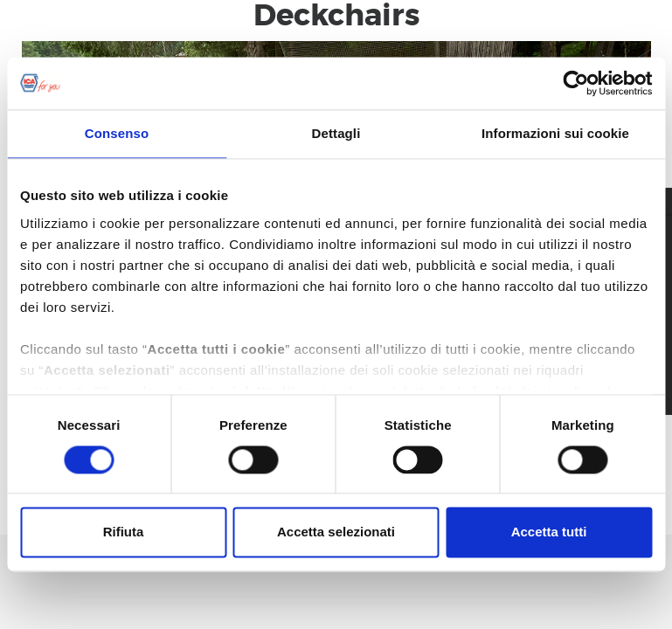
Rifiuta (124, 532)
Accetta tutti (549, 532)
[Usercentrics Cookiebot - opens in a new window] (575, 83)
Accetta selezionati (336, 532)
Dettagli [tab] (336, 133)
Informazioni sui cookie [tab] (555, 133)
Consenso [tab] (117, 133)
